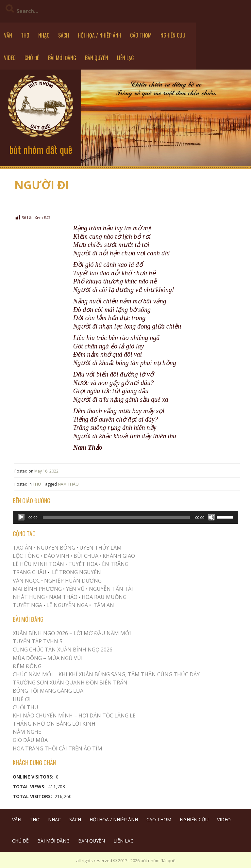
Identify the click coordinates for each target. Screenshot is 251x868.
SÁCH (64, 35)
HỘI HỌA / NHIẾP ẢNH (100, 35)
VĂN (8, 35)
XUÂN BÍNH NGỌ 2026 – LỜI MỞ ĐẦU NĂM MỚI (72, 633)
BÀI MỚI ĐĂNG (62, 58)
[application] (125, 517)
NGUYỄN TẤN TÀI (111, 589)
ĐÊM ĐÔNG (27, 666)
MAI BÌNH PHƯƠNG (37, 589)
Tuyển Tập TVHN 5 (38, 641)
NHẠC (44, 35)
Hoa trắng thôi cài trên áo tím (58, 748)
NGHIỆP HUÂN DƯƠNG (73, 581)
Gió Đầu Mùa (30, 740)
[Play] (21, 517)
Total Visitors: (33, 796)
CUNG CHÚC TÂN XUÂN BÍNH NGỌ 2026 (63, 650)
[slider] (117, 517)
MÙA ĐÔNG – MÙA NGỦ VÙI (48, 658)
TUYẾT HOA (83, 564)
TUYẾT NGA (28, 605)
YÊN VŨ (75, 589)
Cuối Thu (25, 707)
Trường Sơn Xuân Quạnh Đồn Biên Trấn (70, 683)
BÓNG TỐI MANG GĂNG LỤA (48, 691)
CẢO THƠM (141, 35)
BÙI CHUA (86, 556)
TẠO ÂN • (24, 548)
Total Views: (30, 787)
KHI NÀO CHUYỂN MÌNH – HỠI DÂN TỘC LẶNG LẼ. (75, 715)
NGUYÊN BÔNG (56, 548)
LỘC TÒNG (26, 556)
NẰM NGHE (27, 732)
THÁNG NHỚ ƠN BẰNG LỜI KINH (54, 724)
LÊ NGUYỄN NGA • (69, 605)
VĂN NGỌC (27, 581)
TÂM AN (104, 605)
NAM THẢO (68, 484)
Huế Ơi (22, 699)
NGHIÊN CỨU (173, 35)
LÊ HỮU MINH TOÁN (38, 564)
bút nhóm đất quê (41, 149)
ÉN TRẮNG (115, 564)
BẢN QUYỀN (97, 58)
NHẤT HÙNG (29, 597)
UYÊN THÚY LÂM (100, 548)
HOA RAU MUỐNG (103, 597)
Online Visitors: (34, 777)
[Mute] (211, 517)
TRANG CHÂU (30, 572)
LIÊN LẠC (125, 58)
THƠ (25, 35)
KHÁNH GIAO (119, 556)
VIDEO (10, 58)
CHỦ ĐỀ (32, 58)
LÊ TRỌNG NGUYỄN (76, 572)
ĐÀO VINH (57, 556)
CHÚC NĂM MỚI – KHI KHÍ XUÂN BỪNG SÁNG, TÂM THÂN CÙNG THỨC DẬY (106, 674)
